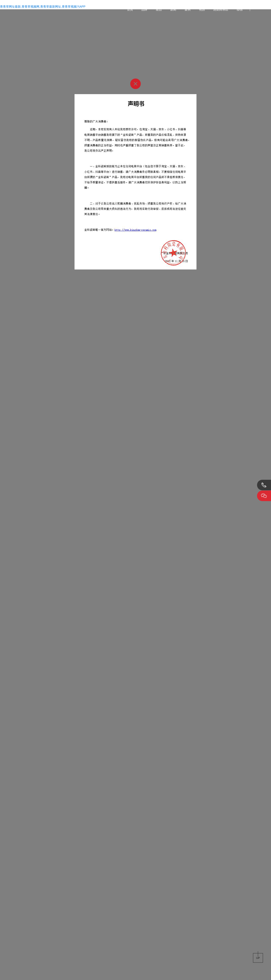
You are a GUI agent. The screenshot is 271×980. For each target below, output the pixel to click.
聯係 (240, 10)
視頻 (202, 10)
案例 (188, 10)
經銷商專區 (221, 10)
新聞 (173, 10)
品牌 (144, 10)
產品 (159, 10)
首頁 (130, 10)
